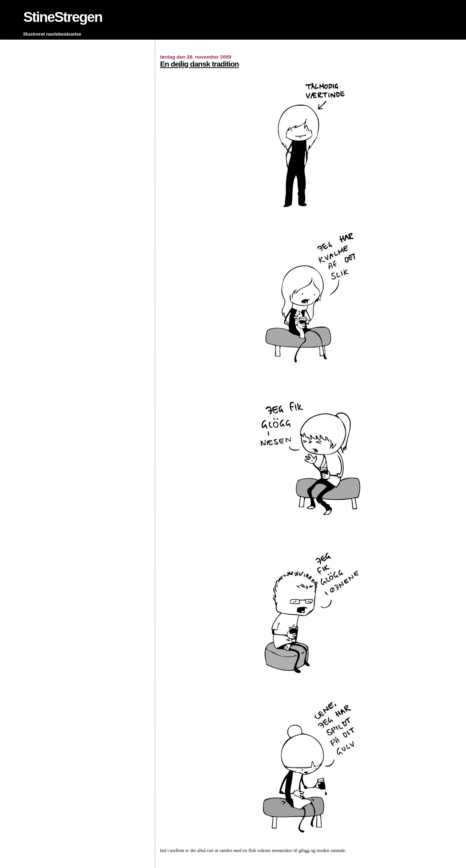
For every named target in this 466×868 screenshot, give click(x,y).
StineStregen (63, 17)
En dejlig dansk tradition (199, 64)
